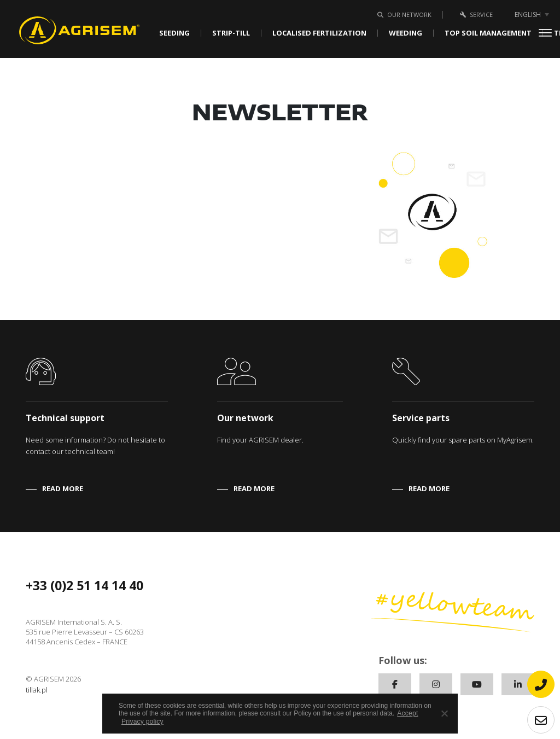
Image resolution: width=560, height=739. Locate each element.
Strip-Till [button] (231, 33)
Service (474, 14)
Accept (407, 713)
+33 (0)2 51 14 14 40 (84, 585)
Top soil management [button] (488, 33)
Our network (402, 14)
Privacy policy (142, 721)
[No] (444, 713)
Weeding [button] (406, 33)
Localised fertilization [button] (319, 33)
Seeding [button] (174, 33)
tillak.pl (37, 690)
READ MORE (63, 488)
